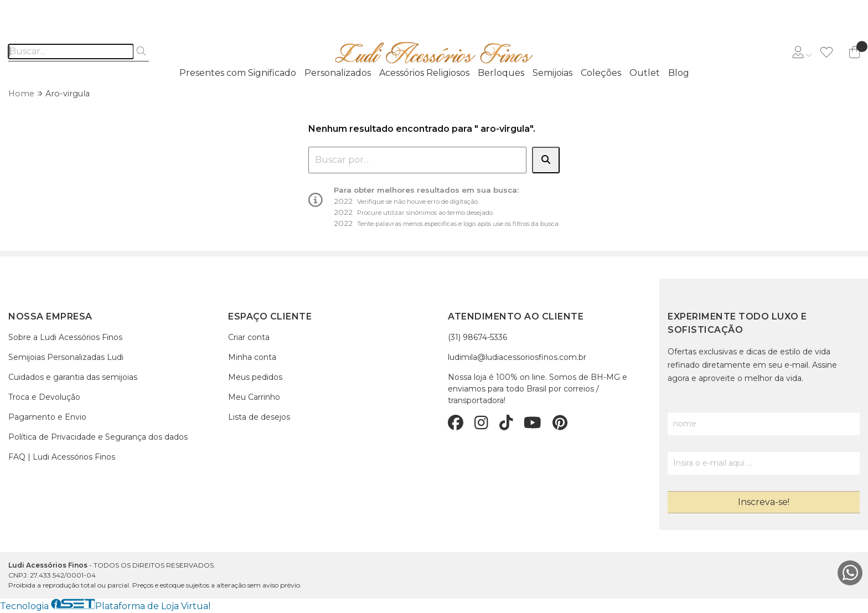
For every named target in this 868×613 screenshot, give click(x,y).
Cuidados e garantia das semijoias (73, 377)
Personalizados (338, 73)
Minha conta (252, 357)
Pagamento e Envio (47, 417)
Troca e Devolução (44, 397)
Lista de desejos (259, 417)
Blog (679, 73)
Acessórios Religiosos (424, 73)
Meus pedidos (255, 377)
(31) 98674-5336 (477, 337)
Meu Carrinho (254, 397)
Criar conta (249, 337)
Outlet (645, 73)
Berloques (501, 73)
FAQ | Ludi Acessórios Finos (62, 457)
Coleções (601, 73)
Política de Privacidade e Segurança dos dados (98, 437)
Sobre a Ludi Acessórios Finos (65, 337)
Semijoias (552, 73)
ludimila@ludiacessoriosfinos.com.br (517, 357)
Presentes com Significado (238, 73)
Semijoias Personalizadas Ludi (66, 357)
